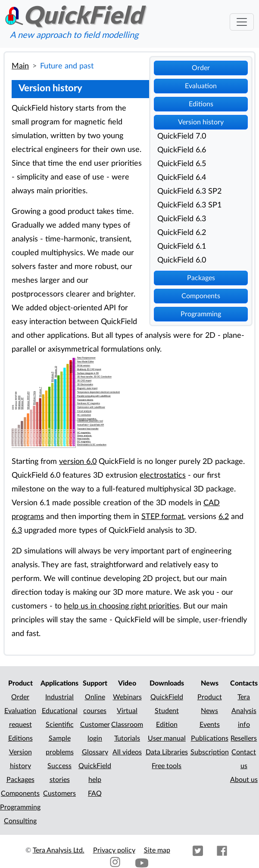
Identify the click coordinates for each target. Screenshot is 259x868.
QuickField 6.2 (182, 233)
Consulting (20, 821)
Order (201, 68)
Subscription (210, 752)
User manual (167, 738)
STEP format (163, 517)
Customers (59, 794)
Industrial (59, 697)
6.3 (17, 530)
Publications (210, 738)
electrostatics (163, 475)
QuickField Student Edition (167, 711)
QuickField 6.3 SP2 (189, 191)
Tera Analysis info (244, 711)
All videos (127, 752)
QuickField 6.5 (182, 164)
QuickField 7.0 (182, 136)
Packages (201, 278)
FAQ (95, 794)
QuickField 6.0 (182, 260)
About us (244, 780)
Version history (201, 122)
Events (210, 725)
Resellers (244, 738)
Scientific (60, 725)
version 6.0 (78, 462)
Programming (201, 314)
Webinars (127, 697)
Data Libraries (167, 752)
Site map (157, 850)
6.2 (224, 517)
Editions (201, 104)
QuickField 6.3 (182, 219)
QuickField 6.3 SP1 (189, 205)
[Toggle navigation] (242, 22)
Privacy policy (114, 850)
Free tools (167, 766)
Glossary (95, 752)
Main (20, 66)
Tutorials (127, 738)
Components (201, 296)
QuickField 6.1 (182, 246)
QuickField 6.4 (182, 178)
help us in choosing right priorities (122, 606)
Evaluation (201, 86)
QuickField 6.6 (182, 150)
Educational (60, 711)
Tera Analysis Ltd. (59, 850)
